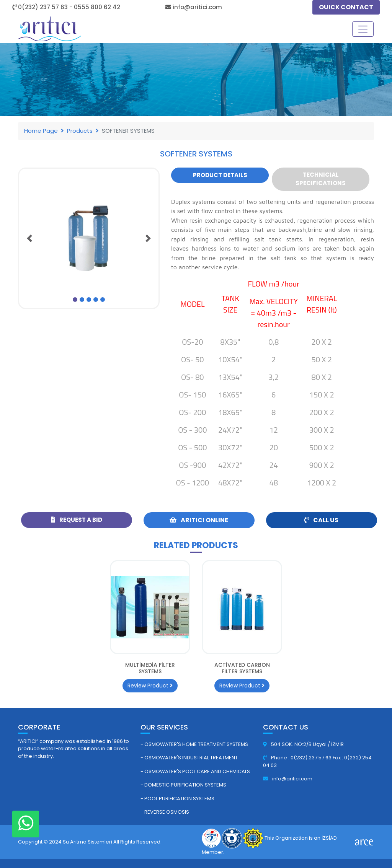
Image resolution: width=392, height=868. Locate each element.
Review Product (150, 686)
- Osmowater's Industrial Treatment (189, 758)
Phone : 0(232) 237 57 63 (298, 758)
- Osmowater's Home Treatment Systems (194, 744)
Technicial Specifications (321, 179)
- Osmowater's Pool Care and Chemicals (195, 771)
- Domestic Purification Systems (183, 785)
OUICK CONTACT (346, 7)
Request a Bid (77, 520)
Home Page (41, 131)
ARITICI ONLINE (199, 520)
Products (80, 131)
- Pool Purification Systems (177, 799)
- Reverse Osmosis (165, 812)
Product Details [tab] (220, 175)
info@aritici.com (288, 779)
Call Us (321, 520)
